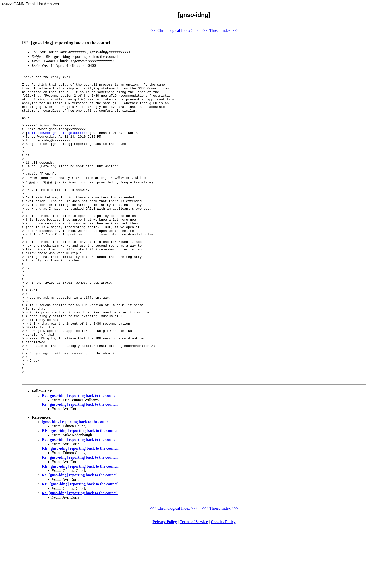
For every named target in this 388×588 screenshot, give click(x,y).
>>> (194, 31)
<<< (153, 31)
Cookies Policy (223, 582)
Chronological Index (174, 31)
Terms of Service (194, 582)
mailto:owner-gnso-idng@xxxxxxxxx (59, 144)
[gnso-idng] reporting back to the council (76, 482)
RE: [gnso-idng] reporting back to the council (80, 490)
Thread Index (220, 31)
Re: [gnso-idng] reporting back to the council (80, 455)
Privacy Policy (165, 582)
